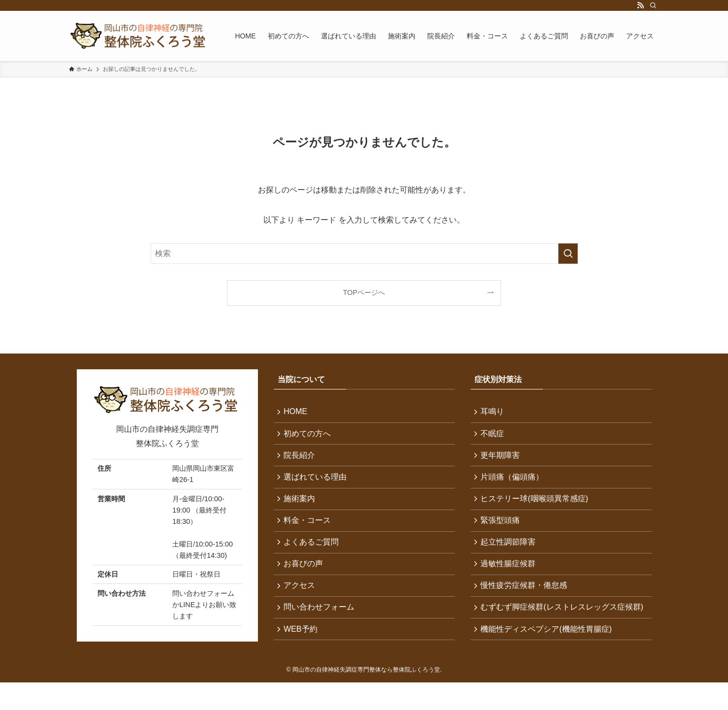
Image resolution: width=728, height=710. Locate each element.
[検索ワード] (364, 254)
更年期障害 (502, 459)
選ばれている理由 (317, 482)
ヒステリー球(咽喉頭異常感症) (536, 506)
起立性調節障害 (510, 552)
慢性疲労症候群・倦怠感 (526, 599)
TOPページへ (364, 292)
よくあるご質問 (313, 552)
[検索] (653, 5)
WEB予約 (302, 646)
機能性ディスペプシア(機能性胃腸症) (548, 657)
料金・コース (309, 529)
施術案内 (301, 506)
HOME (297, 412)
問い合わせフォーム (321, 623)
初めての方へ (309, 436)
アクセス (301, 599)
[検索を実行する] (568, 254)
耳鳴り (494, 412)
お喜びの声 (305, 576)
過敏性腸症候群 (510, 576)
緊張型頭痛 (502, 529)
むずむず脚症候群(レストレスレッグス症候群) (558, 628)
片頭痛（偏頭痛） (514, 482)
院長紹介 (301, 459)
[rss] (640, 5)
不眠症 (494, 436)
